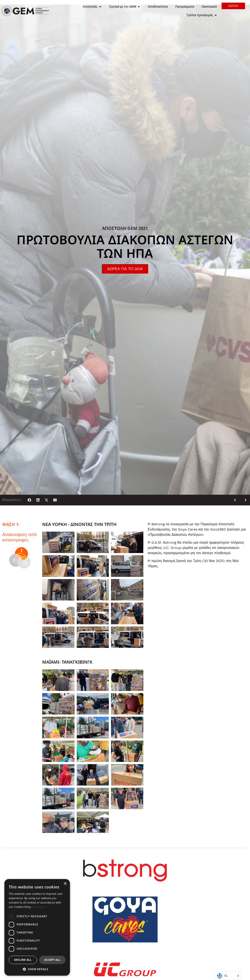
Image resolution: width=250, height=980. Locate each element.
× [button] (65, 884)
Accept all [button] (52, 960)
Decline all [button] (23, 960)
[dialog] (37, 927)
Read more (39, 907)
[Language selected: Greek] (228, 976)
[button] (29, 500)
